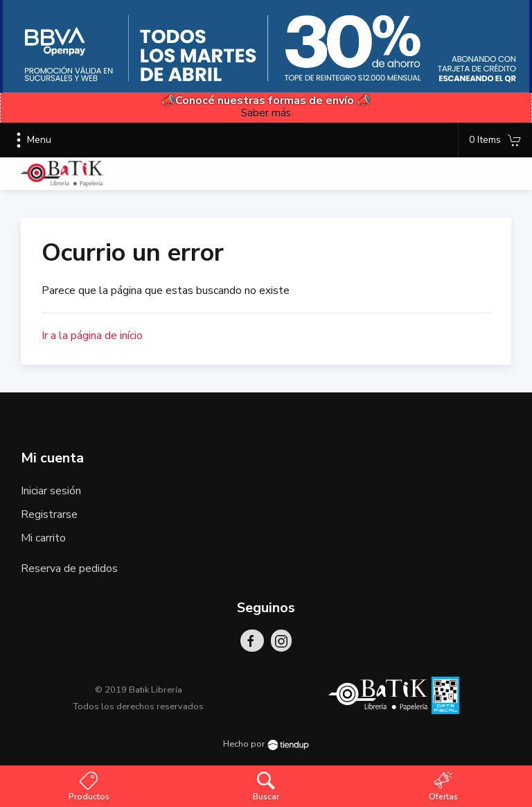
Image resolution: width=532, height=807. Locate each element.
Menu (31, 140)
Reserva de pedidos (69, 569)
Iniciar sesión (51, 491)
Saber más (266, 113)
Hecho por (266, 744)
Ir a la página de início (92, 336)
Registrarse (49, 514)
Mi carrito (43, 538)
